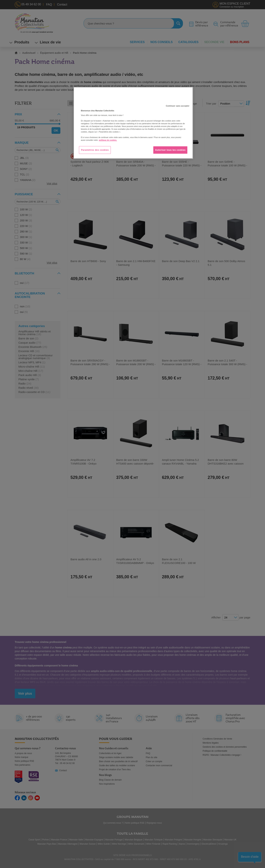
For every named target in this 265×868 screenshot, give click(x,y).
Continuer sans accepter (178, 106)
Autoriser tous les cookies (170, 150)
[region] (133, 123)
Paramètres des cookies (95, 150)
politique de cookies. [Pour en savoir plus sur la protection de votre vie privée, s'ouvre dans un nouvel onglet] (108, 140)
